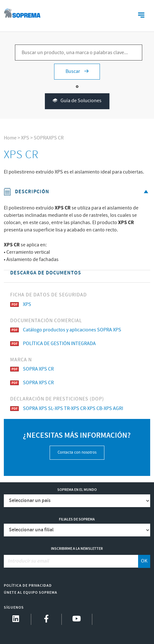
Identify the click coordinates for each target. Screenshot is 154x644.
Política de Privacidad (28, 586)
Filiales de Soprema (77, 519)
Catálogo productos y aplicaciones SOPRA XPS (66, 330)
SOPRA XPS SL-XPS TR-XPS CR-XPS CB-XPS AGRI (67, 409)
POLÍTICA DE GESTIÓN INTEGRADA (53, 344)
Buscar (77, 71)
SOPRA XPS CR (32, 369)
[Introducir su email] (71, 561)
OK (144, 561)
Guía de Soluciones (77, 101)
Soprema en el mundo (77, 490)
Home (10, 138)
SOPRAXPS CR (49, 138)
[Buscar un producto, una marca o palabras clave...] (79, 53)
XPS (25, 138)
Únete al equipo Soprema (31, 593)
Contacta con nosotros (77, 453)
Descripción (77, 192)
